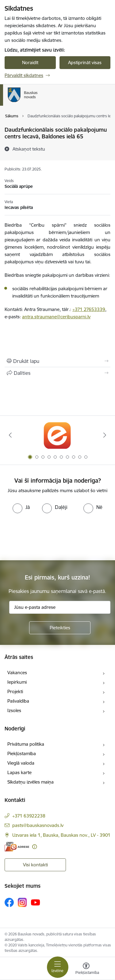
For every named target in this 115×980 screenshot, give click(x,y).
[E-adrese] (17, 847)
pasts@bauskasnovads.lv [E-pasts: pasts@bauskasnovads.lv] (38, 825)
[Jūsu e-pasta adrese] (60, 607)
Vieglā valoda (21, 763)
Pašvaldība (18, 701)
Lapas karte (19, 772)
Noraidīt (30, 62)
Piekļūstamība (22, 753)
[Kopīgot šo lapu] (57, 373)
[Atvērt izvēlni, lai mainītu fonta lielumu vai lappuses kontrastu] (86, 969)
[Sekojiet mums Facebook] (9, 902)
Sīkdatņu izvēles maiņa (31, 782)
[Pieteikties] (60, 628)
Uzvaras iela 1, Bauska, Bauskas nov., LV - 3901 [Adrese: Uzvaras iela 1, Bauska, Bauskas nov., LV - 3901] (61, 835)
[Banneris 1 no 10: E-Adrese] (57, 435)
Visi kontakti (35, 865)
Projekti (15, 691)
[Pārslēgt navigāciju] (58, 967)
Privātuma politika (26, 744)
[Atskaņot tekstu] (29, 149)
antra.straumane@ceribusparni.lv (56, 317)
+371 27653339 (89, 309)
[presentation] (51, 536)
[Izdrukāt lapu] (57, 361)
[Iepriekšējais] (10, 435)
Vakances (17, 673)
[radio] (21, 507)
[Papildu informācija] (34, 847)
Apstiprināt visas (85, 62)
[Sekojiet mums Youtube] (36, 902)
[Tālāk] (105, 435)
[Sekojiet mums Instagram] (22, 902)
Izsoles (14, 710)
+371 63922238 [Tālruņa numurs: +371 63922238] (29, 816)
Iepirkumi (17, 682)
